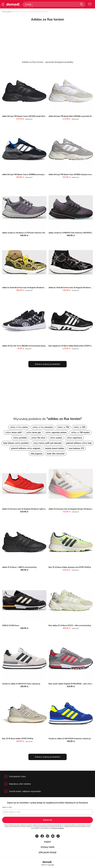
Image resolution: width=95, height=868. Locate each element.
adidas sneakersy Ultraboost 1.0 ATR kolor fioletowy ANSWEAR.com (28, 233)
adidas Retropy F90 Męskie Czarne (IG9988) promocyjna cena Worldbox (29, 174)
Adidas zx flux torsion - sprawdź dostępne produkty (48, 62)
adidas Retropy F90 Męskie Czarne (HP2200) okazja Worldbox (25, 116)
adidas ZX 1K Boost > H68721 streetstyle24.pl (19, 567)
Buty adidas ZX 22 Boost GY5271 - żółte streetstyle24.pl (70, 625)
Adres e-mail (7, 807)
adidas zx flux (19, 427)
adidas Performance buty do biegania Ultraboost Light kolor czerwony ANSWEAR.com (35, 509)
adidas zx (63, 427)
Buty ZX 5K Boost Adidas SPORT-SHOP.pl (18, 739)
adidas (14, 432)
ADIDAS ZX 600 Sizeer (11, 625)
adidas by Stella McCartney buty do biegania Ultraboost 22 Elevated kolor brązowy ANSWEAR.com (40, 288)
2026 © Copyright (48, 865)
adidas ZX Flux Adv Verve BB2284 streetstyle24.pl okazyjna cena (27, 346)
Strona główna (7, 12)
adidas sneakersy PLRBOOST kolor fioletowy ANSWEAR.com (72, 233)
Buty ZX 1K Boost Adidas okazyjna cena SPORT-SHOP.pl (70, 567)
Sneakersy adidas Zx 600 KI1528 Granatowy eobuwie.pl (70, 739)
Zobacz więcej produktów (48, 364)
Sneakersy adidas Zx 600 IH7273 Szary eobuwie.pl (21, 684)
